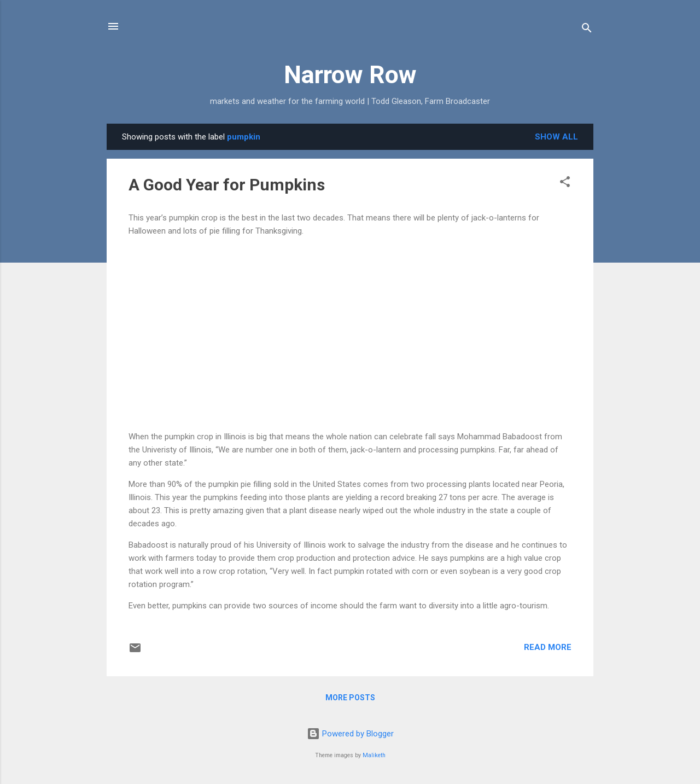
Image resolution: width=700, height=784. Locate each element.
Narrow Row (350, 75)
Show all (556, 137)
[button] (565, 184)
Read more (548, 647)
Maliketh (374, 755)
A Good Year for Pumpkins (227, 185)
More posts (350, 698)
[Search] (587, 30)
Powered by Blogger (350, 734)
